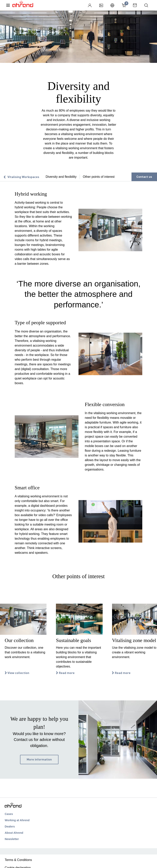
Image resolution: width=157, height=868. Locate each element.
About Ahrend (14, 833)
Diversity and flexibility (61, 177)
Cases (9, 814)
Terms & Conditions (18, 860)
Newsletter (12, 839)
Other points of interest (99, 177)
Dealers (10, 826)
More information (39, 760)
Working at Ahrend (17, 820)
